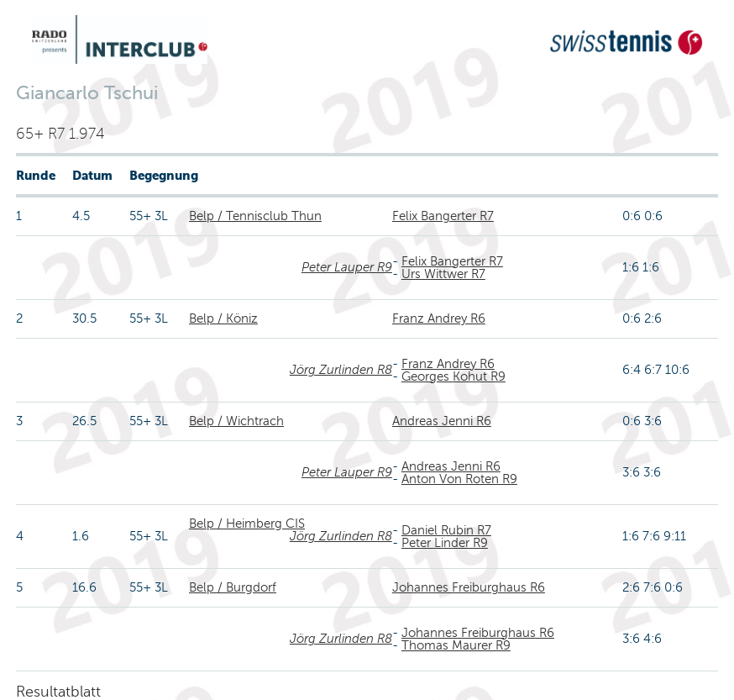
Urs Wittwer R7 (443, 274)
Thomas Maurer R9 (456, 645)
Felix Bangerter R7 (443, 216)
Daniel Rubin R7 (446, 530)
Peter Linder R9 (445, 543)
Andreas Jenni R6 (442, 421)
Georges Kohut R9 (454, 376)
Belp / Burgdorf (233, 587)
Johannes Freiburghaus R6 (469, 587)
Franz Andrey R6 (439, 318)
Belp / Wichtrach (236, 421)
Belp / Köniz (223, 318)
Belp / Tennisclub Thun (255, 216)
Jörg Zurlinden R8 (341, 370)
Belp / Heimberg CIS (247, 524)
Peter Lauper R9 (347, 267)
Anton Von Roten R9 (459, 479)
